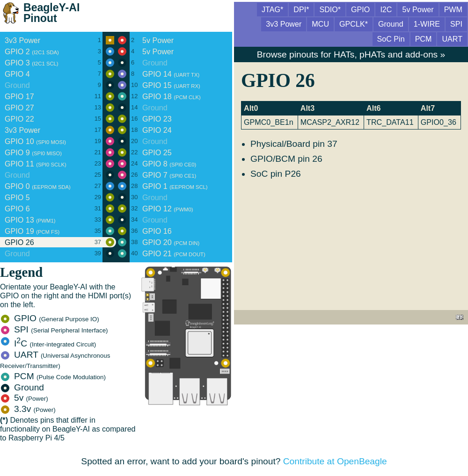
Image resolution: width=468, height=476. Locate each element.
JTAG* (272, 9)
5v (25, 398)
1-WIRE (427, 24)
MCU (320, 24)
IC (48, 343)
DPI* (301, 9)
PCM (53, 376)
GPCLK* (354, 24)
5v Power (418, 9)
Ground (22, 387)
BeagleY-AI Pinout (51, 13)
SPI (55, 329)
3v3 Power (284, 24)
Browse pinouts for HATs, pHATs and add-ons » (351, 54)
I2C (386, 9)
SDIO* (330, 9)
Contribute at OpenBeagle (335, 461)
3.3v (28, 409)
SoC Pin (391, 39)
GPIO (50, 318)
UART (55, 360)
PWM (453, 9)
